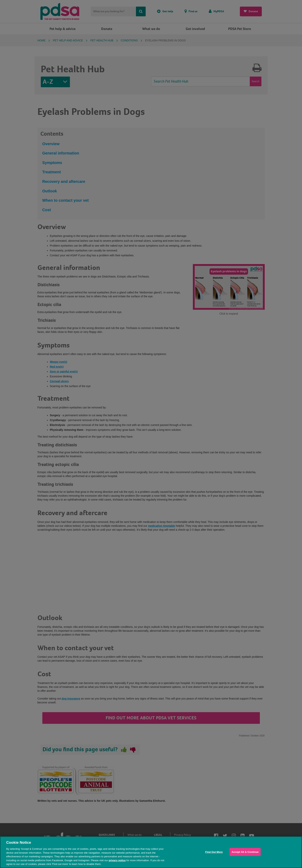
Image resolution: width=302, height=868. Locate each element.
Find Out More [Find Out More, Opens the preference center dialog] (214, 852)
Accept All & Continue (245, 852)
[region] (151, 852)
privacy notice (117, 860)
